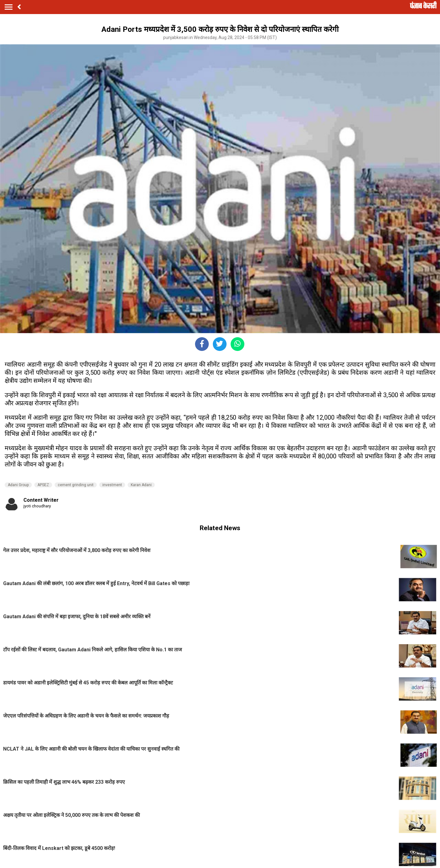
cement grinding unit (76, 485)
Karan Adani (141, 485)
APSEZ (43, 485)
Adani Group (18, 485)
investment (112, 485)
